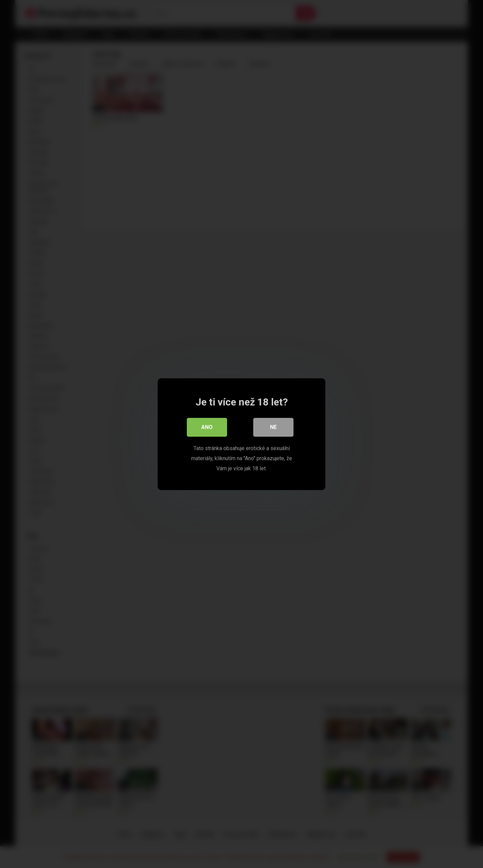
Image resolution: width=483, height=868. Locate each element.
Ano (207, 427)
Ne (273, 427)
